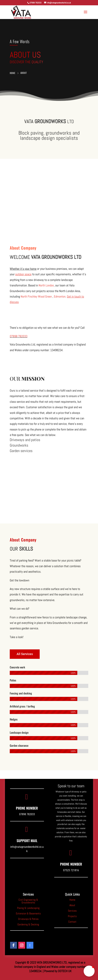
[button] (89, 971)
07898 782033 (19, 336)
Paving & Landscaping (28, 908)
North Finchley (29, 296)
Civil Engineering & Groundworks (28, 901)
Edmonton (60, 296)
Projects (72, 916)
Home (72, 900)
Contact (72, 922)
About (72, 905)
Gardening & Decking (28, 924)
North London (46, 285)
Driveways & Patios (28, 919)
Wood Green (45, 296)
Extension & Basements (28, 913)
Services (72, 911)
